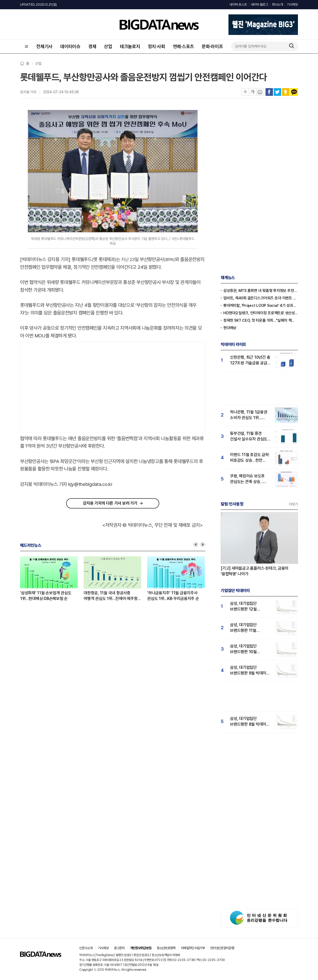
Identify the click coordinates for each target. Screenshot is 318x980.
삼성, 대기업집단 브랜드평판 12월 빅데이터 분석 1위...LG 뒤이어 (248, 607)
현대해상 (230, 328)
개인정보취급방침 (141, 948)
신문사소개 (86, 948)
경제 (92, 46)
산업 (108, 46)
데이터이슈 (70, 46)
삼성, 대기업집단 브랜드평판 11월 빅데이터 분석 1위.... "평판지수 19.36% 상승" (246, 628)
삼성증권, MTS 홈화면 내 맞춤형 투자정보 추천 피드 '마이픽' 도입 (261, 291)
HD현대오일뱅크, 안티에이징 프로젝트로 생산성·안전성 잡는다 (261, 313)
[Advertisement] (113, 386)
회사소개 (277, 4)
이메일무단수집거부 (193, 948)
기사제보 (292, 4)
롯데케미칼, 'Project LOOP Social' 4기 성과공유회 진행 (261, 306)
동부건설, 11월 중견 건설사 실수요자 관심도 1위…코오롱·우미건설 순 (249, 436)
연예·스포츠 (184, 46)
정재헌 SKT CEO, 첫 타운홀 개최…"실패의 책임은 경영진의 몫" (261, 320)
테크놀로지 (130, 46)
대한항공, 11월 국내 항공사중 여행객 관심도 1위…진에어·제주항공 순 (112, 596)
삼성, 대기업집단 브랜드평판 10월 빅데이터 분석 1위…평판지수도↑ (246, 649)
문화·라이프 (212, 46)
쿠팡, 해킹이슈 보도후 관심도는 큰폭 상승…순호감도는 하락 (247, 479)
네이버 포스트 (238, 4)
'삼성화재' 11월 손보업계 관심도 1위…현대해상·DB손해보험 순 (46, 596)
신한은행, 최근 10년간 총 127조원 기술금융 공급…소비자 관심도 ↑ (250, 360)
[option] (52, 579)
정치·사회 (157, 46)
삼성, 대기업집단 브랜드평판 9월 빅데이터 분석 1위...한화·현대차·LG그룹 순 (250, 671)
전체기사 (44, 46)
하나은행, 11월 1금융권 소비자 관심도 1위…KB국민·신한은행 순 (249, 415)
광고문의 (119, 948)
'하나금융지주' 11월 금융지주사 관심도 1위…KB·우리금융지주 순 (173, 596)
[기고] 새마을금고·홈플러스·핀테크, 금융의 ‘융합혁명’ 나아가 (255, 571)
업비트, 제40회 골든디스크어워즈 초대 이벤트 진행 (261, 298)
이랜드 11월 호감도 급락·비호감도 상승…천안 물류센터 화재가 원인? (250, 458)
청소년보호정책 (166, 948)
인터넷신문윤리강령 (222, 948)
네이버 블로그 (259, 4)
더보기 (293, 504)
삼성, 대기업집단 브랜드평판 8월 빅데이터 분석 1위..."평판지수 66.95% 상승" (250, 722)
